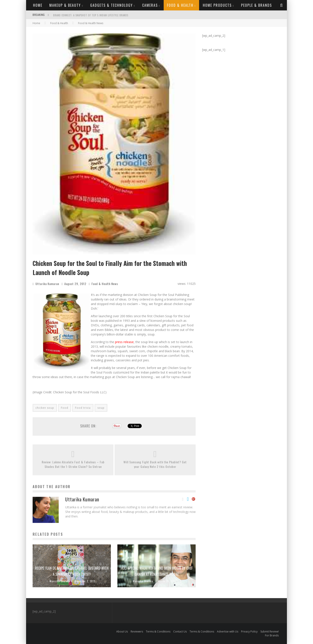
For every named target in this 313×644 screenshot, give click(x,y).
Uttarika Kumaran (47, 284)
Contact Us (180, 631)
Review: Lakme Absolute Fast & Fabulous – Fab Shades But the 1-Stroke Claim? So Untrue (73, 464)
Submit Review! (270, 631)
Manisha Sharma (60, 581)
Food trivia (83, 408)
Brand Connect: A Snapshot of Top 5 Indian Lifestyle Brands (91, 15)
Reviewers (137, 631)
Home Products (217, 5)
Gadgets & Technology (112, 5)
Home (38, 5)
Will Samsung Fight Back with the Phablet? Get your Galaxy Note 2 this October (155, 464)
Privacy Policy (249, 631)
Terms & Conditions (158, 631)
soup (101, 408)
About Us (122, 631)
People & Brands (256, 5)
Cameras (150, 5)
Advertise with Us (228, 631)
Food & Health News (105, 284)
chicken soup (45, 408)
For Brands (272, 635)
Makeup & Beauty (65, 5)
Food (65, 408)
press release (124, 342)
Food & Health (180, 5)
